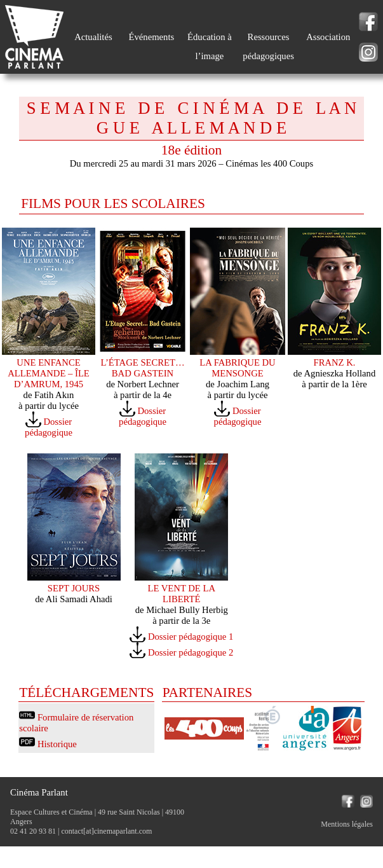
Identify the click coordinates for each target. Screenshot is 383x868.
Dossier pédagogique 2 (191, 652)
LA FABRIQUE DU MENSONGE (237, 368)
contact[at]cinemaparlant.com (106, 831)
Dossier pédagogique (49, 427)
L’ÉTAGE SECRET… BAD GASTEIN (142, 368)
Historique (57, 744)
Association (328, 37)
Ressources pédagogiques (268, 46)
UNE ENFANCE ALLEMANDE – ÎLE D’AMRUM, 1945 (49, 373)
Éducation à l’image (210, 46)
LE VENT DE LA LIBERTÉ (181, 594)
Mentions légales (347, 824)
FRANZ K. (335, 362)
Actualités (93, 37)
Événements (152, 37)
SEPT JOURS (74, 588)
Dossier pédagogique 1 (191, 637)
